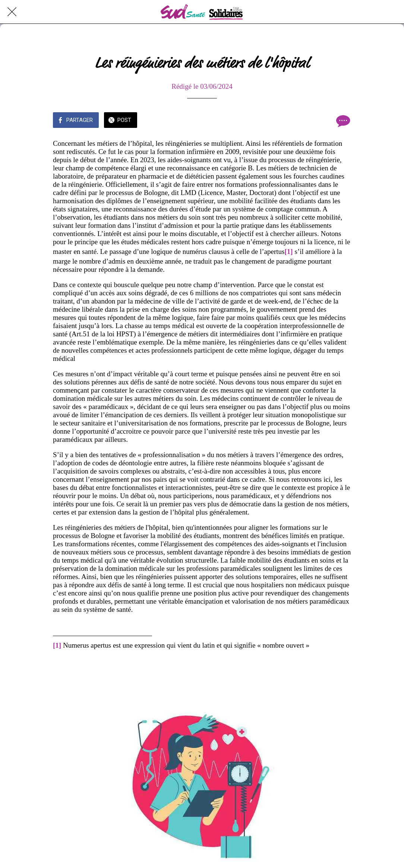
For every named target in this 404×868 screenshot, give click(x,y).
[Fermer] (12, 12)
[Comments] (342, 121)
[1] (289, 251)
